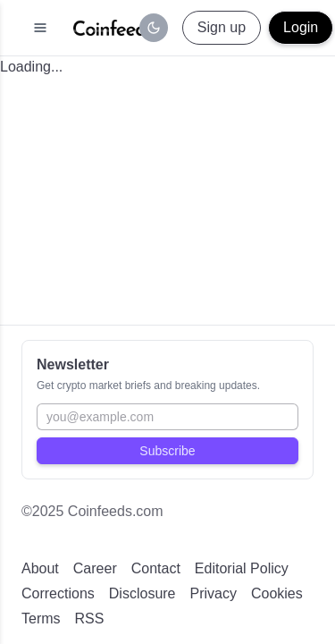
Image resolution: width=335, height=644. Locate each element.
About (40, 568)
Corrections (58, 593)
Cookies (277, 593)
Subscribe (167, 451)
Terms (41, 619)
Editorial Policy (242, 568)
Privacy (214, 593)
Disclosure (142, 593)
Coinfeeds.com (116, 511)
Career (95, 568)
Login (301, 27)
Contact (156, 568)
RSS (90, 619)
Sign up (222, 27)
